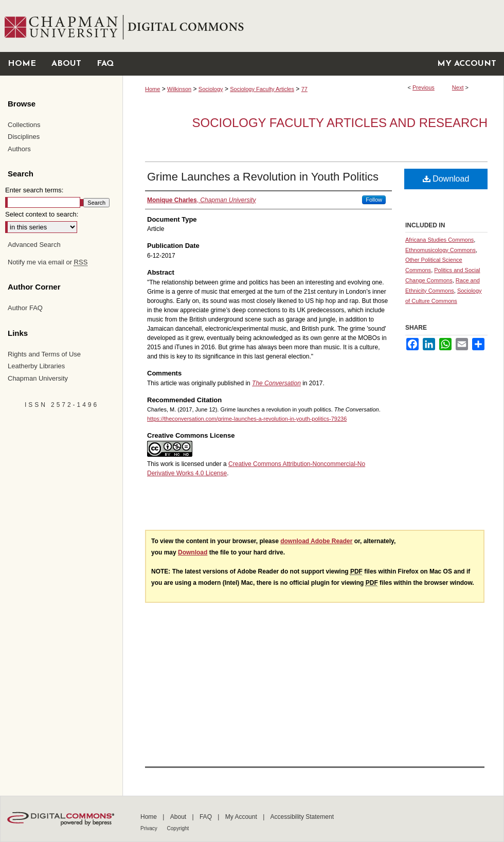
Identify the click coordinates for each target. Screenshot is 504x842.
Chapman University (38, 378)
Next (458, 87)
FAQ (206, 817)
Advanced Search (34, 245)
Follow (374, 200)
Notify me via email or (48, 262)
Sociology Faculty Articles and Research (340, 123)
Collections (24, 125)
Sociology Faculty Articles (262, 89)
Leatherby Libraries (36, 366)
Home (152, 89)
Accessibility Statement (302, 817)
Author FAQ (25, 308)
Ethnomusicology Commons (440, 250)
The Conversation (276, 383)
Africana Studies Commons (439, 240)
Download (446, 179)
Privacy (150, 828)
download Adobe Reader (316, 541)
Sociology (211, 89)
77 (304, 89)
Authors (19, 149)
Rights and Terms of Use (44, 354)
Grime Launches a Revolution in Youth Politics (263, 177)
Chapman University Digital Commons (313, 26)
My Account (242, 817)
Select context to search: (42, 214)
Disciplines (24, 137)
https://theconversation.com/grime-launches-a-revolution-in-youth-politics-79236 (247, 419)
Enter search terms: (34, 190)
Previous (424, 87)
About (179, 817)
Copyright (178, 828)
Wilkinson (179, 89)
